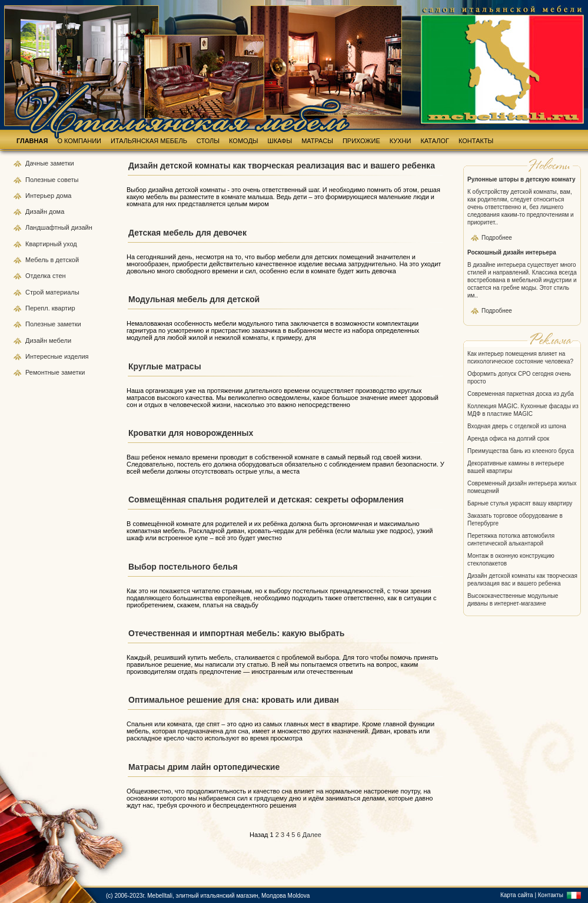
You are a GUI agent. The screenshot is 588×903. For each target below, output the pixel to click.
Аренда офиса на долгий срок (508, 439)
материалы (62, 292)
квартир (64, 308)
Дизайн (37, 211)
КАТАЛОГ (435, 141)
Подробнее (497, 238)
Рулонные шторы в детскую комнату (521, 179)
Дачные (38, 163)
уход (70, 244)
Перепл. (39, 308)
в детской (64, 260)
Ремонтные (43, 372)
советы (68, 180)
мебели (60, 340)
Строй (35, 292)
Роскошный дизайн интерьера (512, 252)
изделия (77, 356)
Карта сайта (517, 895)
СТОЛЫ (208, 141)
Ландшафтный (48, 227)
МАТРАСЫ (317, 141)
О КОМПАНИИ (79, 141)
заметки (62, 163)
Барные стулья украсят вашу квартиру (520, 503)
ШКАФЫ (280, 141)
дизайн (82, 227)
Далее (312, 835)
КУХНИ (401, 141)
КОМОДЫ (244, 141)
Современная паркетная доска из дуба (521, 394)
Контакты (551, 895)
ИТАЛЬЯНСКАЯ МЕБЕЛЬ (149, 141)
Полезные (41, 180)
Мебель (38, 260)
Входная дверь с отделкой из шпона (517, 426)
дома (64, 196)
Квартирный (44, 244)
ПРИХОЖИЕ (361, 141)
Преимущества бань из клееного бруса (521, 451)
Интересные (45, 356)
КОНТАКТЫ (476, 141)
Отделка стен (46, 276)
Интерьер (40, 196)
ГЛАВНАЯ (32, 141)
